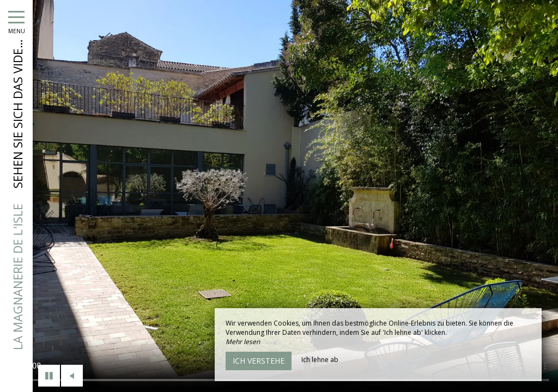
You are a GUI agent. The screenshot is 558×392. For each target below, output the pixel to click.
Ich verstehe (259, 361)
